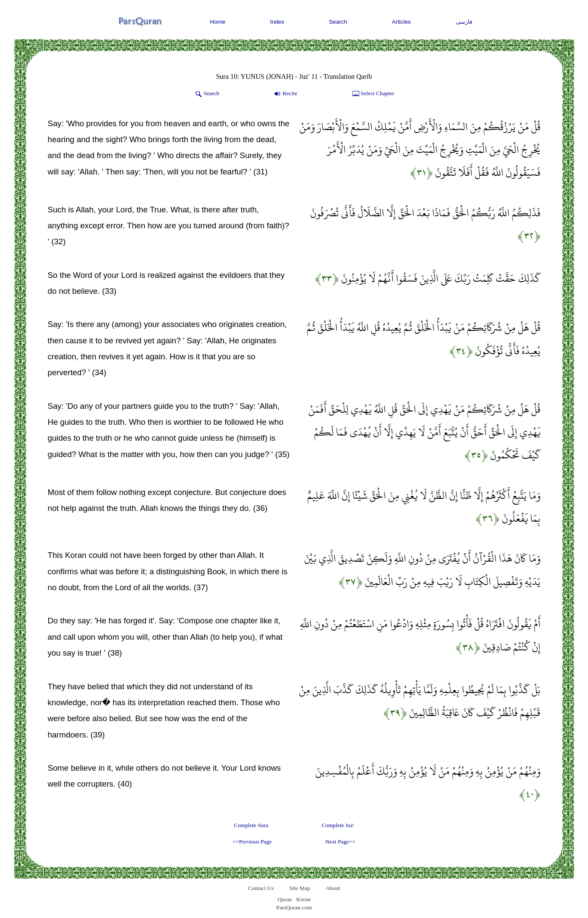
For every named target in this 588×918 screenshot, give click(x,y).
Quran (285, 899)
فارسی (464, 22)
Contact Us (261, 888)
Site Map (300, 888)
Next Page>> (340, 842)
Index (277, 22)
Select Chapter (372, 94)
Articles (401, 22)
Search (338, 22)
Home (218, 22)
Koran (303, 899)
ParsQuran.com (294, 907)
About (333, 888)
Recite (285, 94)
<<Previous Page (252, 842)
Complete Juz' (338, 825)
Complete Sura (251, 825)
